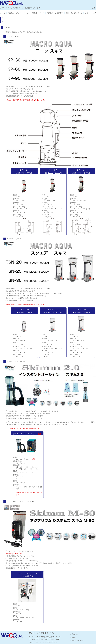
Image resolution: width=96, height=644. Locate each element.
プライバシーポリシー (77, 641)
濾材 (67, 13)
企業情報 (73, 637)
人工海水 (11, 13)
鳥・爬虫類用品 (77, 13)
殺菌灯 (35, 13)
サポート (88, 13)
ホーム (3, 13)
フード (42, 13)
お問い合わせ (74, 634)
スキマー (27, 13)
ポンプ (19, 13)
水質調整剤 (59, 13)
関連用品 (50, 13)
